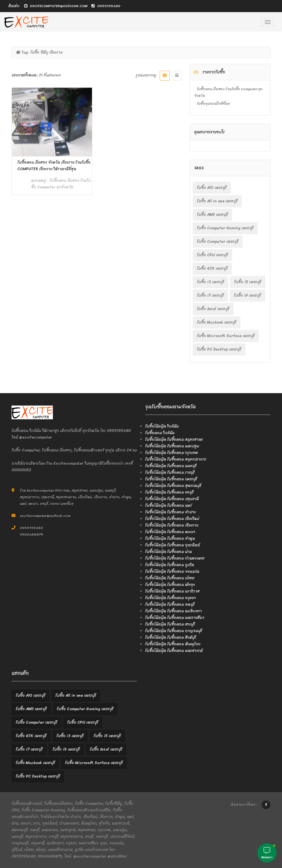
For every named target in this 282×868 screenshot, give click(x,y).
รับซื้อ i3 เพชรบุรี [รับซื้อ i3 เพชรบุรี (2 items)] (211, 282)
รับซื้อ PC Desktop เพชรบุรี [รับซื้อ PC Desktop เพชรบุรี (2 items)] (219, 349)
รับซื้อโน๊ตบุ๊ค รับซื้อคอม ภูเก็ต (170, 565)
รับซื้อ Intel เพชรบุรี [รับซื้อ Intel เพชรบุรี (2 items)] (213, 309)
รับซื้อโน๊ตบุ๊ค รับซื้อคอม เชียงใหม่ (172, 519)
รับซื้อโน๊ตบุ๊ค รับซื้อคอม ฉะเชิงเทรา (173, 611)
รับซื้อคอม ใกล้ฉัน (160, 433)
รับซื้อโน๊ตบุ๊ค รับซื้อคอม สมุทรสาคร (174, 439)
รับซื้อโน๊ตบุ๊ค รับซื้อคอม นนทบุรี (171, 466)
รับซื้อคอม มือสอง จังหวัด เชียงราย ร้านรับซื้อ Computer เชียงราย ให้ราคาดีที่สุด (54, 166)
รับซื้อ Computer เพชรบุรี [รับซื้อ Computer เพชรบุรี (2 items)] (218, 242)
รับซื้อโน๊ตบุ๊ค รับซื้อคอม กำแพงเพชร (175, 558)
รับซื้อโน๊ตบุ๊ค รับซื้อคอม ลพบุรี (170, 604)
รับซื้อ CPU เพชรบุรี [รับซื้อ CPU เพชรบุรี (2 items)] (212, 255)
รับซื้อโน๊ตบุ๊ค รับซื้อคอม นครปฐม (172, 446)
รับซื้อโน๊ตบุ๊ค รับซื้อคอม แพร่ (169, 505)
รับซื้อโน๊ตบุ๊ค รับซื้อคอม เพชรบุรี (171, 479)
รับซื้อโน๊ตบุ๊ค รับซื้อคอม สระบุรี (170, 624)
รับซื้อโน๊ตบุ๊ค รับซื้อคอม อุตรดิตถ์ (173, 545)
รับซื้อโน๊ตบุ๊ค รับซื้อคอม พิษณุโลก (173, 644)
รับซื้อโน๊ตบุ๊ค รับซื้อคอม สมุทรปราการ (176, 459)
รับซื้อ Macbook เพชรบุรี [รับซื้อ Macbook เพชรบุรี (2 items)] (217, 322)
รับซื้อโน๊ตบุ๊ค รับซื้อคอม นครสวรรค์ (174, 651)
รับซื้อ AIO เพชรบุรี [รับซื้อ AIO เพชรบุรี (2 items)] (212, 188)
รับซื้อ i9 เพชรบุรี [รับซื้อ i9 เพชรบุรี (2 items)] (247, 295)
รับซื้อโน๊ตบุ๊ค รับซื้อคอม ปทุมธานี (172, 499)
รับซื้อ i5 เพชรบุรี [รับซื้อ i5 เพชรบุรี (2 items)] (248, 282)
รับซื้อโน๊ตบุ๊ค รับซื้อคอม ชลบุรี (169, 492)
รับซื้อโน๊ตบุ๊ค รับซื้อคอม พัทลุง (170, 585)
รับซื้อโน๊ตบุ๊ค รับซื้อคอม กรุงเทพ (172, 453)
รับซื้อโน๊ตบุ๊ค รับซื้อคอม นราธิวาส (172, 591)
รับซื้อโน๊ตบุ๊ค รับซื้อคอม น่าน (169, 552)
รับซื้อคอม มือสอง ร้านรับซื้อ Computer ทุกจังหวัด (61, 184)
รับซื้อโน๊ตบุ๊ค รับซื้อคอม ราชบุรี (170, 472)
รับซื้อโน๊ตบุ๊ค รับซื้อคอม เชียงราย (172, 525)
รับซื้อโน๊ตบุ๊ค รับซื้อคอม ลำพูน (170, 538)
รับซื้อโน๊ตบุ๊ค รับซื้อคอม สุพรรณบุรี (173, 486)
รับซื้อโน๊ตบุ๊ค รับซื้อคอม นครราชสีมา (175, 618)
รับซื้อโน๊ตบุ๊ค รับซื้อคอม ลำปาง (170, 512)
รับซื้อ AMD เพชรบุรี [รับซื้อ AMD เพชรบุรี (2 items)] (212, 215)
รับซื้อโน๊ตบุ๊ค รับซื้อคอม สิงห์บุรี (171, 637)
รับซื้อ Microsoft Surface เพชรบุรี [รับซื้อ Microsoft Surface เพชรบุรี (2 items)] (226, 336)
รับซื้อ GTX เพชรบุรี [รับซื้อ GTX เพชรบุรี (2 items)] (212, 268)
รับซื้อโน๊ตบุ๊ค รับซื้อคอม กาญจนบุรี (174, 631)
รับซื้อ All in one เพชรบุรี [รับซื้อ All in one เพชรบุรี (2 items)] (217, 201)
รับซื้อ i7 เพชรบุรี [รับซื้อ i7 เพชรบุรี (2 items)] (210, 295)
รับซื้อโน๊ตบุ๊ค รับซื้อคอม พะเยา (170, 532)
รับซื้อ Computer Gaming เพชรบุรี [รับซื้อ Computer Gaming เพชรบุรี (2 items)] (225, 228)
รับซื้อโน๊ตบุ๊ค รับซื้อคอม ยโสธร (170, 578)
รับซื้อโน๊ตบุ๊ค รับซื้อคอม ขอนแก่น (172, 571)
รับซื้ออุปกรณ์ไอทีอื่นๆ (213, 104)
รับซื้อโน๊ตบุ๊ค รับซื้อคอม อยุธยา (170, 598)
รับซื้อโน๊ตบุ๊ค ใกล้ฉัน (162, 426)
